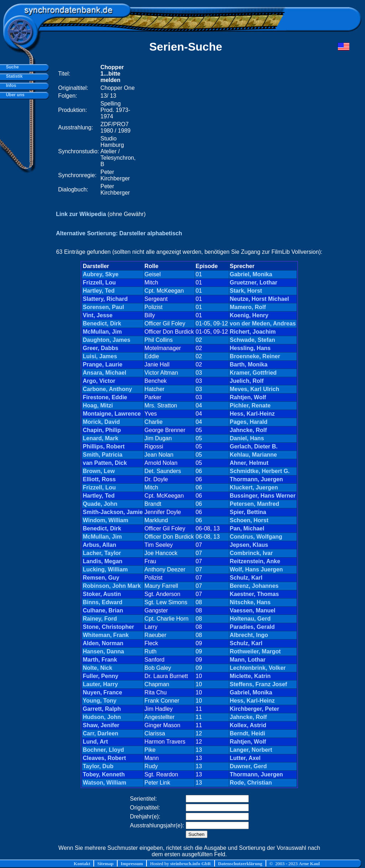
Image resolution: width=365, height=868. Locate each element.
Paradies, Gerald (252, 627)
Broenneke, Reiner (255, 356)
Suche (11, 67)
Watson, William (104, 783)
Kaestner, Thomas (255, 594)
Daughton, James (106, 340)
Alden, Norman (103, 643)
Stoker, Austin (102, 594)
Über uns (14, 95)
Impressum (132, 864)
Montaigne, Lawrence (112, 414)
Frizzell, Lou (99, 283)
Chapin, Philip (102, 430)
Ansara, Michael (104, 373)
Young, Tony (100, 701)
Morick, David (101, 422)
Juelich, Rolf (247, 381)
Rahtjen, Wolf (248, 397)
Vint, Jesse (97, 315)
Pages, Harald (249, 422)
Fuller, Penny (101, 676)
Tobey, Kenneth (104, 774)
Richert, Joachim (253, 332)
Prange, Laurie (102, 364)
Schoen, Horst (249, 520)
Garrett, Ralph (102, 709)
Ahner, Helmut (249, 463)
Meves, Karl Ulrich (255, 389)
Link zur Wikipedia (81, 214)
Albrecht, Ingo (249, 635)
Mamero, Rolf (248, 307)
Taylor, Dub (98, 766)
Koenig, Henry (249, 315)
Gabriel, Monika (251, 274)
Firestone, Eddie (105, 397)
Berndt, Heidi (248, 733)
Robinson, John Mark (112, 586)
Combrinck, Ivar (251, 553)
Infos (10, 86)
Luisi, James (100, 356)
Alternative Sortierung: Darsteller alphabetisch (119, 233)
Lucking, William (105, 569)
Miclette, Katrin (250, 676)
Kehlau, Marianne (253, 455)
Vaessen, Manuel (253, 610)
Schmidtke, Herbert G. (260, 471)
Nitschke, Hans (250, 602)
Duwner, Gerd (248, 766)
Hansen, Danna (103, 651)
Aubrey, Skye (101, 274)
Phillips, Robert (104, 446)
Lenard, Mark (101, 438)
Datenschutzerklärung (240, 864)
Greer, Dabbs (101, 348)
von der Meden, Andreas (263, 323)
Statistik (13, 76)
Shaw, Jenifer (101, 725)
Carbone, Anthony (107, 389)
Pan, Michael (247, 528)
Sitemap (106, 864)
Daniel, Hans (247, 438)
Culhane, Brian (103, 610)
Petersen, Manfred (255, 504)
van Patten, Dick (105, 463)
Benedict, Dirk (102, 323)
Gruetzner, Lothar (254, 283)
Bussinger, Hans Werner (263, 496)
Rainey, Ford (100, 619)
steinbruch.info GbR (190, 864)
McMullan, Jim (102, 332)
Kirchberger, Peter (255, 709)
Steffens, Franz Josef (259, 684)
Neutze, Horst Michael (259, 299)
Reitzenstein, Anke (255, 561)
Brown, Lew (99, 471)
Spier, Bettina (248, 512)
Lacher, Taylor (102, 553)
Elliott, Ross (99, 479)
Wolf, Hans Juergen (256, 569)
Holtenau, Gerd (250, 619)
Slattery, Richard (105, 299)
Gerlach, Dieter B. (254, 446)
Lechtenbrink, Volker (258, 668)
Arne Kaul (309, 864)
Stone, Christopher (108, 627)
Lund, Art (95, 742)
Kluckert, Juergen (254, 487)
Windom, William (106, 520)
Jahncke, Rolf (248, 430)
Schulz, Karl (246, 578)
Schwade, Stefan (253, 340)
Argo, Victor (99, 381)
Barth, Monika (249, 364)
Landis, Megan (102, 561)
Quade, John (100, 504)
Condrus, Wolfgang (256, 537)
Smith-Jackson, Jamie (113, 512)
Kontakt (82, 864)
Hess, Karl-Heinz (252, 414)
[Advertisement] (230, 130)
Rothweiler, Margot (255, 651)
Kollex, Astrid (248, 725)
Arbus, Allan (99, 545)
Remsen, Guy (101, 578)
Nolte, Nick (97, 668)
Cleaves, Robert (104, 758)
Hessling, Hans (250, 348)
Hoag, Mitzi (98, 405)
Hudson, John (102, 717)
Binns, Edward (102, 602)
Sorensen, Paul (103, 307)
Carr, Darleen (101, 733)
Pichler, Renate (250, 405)
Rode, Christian (251, 783)
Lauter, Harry (100, 684)
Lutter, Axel (245, 758)
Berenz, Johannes (254, 586)
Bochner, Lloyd (103, 750)
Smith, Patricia (102, 455)
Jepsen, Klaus (249, 545)
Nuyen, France (102, 692)
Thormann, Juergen (256, 479)
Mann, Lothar (248, 660)
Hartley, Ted (99, 291)
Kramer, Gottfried (253, 373)
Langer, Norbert (251, 750)
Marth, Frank (100, 660)
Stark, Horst (246, 291)
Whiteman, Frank (106, 635)
